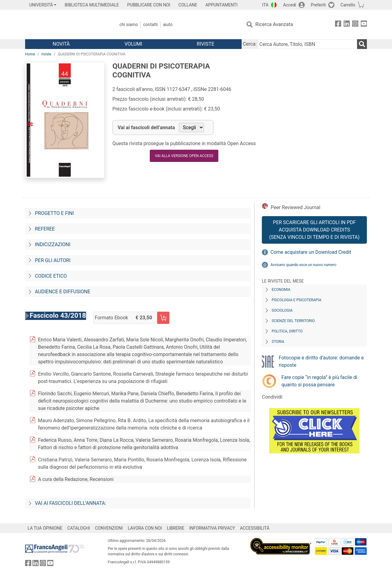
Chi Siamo (129, 24)
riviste (46, 54)
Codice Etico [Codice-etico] (51, 276)
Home (30, 54)
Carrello (348, 5)
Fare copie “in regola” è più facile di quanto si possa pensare (319, 381)
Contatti (150, 24)
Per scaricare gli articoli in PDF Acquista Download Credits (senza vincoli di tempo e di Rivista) (314, 230)
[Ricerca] (362, 44)
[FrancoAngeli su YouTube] (364, 25)
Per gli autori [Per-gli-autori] (53, 260)
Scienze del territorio (293, 321)
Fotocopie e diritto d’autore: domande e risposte (321, 361)
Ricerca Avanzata (274, 24)
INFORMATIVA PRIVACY (212, 528)
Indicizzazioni (53, 244)
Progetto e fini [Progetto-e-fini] (54, 213)
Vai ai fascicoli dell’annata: (71, 503)
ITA (265, 5)
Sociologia (282, 310)
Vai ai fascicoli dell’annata (146, 128)
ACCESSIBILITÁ (255, 528)
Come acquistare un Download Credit (311, 252)
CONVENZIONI (109, 528)
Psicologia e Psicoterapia (296, 300)
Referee (45, 229)
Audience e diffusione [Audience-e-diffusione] (63, 292)
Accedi (290, 5)
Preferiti (318, 5)
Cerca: (250, 44)
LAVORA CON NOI (145, 528)
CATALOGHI (79, 528)
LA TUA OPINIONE (45, 528)
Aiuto (168, 24)
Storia (278, 342)
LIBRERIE (176, 528)
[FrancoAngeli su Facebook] (338, 25)
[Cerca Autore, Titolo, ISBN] (307, 44)
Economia (281, 290)
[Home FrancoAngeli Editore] (66, 24)
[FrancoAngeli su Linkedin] (347, 25)
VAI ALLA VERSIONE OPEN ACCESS (184, 156)
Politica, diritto (287, 331)
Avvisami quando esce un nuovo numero (303, 265)
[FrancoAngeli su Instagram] (355, 25)
